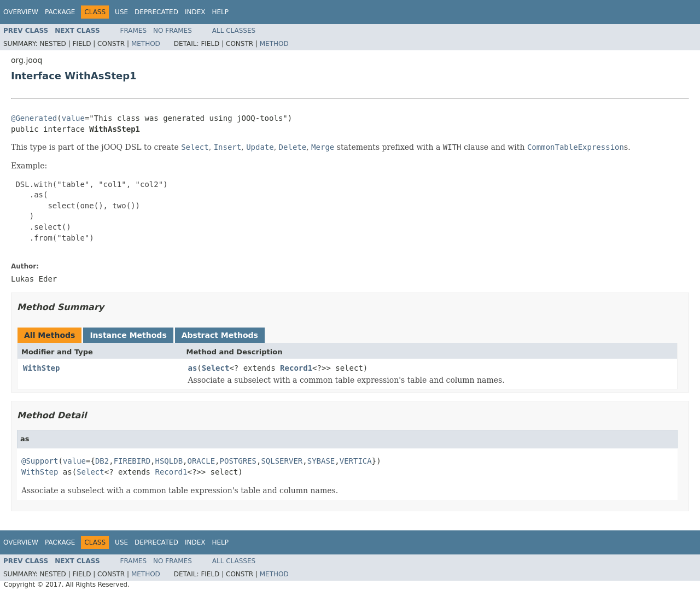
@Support (40, 461)
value (73, 118)
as (193, 368)
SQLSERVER (282, 461)
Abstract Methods (220, 335)
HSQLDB (169, 461)
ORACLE (202, 461)
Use (121, 12)
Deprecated (156, 12)
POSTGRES (238, 461)
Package (60, 12)
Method (146, 44)
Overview (21, 12)
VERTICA (356, 461)
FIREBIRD (132, 461)
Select (216, 368)
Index (195, 12)
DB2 (102, 461)
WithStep (41, 368)
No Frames (173, 31)
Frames (134, 31)
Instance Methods (128, 335)
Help (220, 12)
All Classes (234, 31)
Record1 (296, 368)
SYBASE (321, 461)
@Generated (34, 118)
